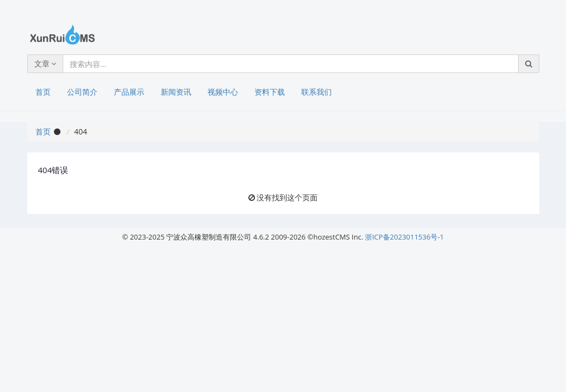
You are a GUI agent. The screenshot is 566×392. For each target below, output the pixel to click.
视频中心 (223, 92)
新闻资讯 (176, 92)
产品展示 (129, 92)
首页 (43, 92)
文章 (45, 63)
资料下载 (270, 92)
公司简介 (82, 92)
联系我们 (317, 92)
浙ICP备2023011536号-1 (404, 237)
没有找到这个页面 (287, 197)
